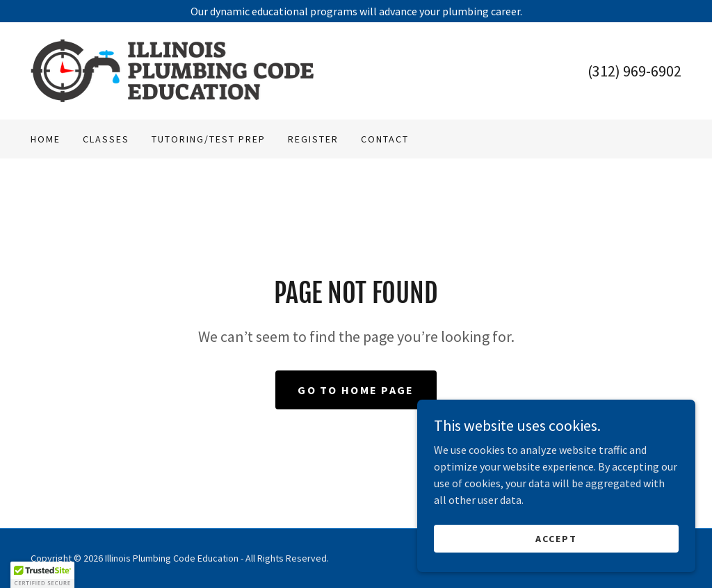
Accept (556, 538)
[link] (172, 70)
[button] (42, 575)
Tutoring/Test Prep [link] (209, 139)
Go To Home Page (356, 390)
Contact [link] (385, 139)
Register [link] (313, 139)
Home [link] (46, 139)
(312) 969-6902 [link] (634, 71)
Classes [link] (106, 139)
